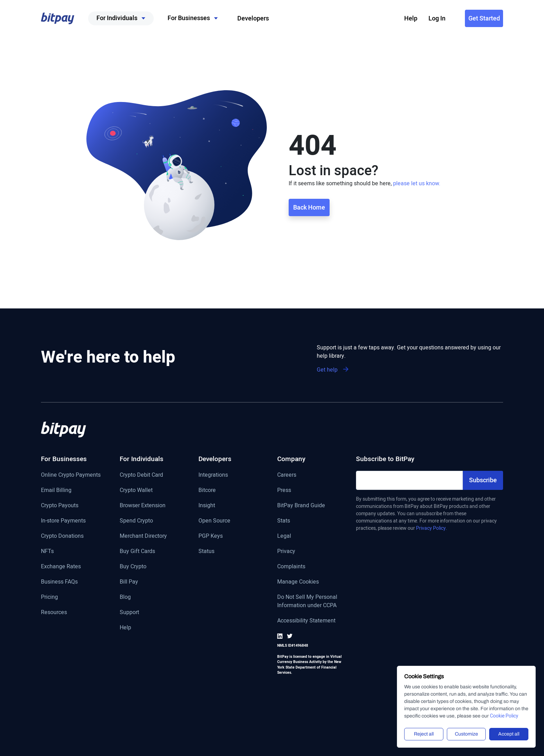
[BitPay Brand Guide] (311, 509)
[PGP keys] (215, 540)
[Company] (311, 463)
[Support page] (143, 616)
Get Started (484, 19)
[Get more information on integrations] (215, 478)
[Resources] (71, 616)
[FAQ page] (71, 585)
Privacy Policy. (432, 528)
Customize (466, 734)
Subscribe (483, 480)
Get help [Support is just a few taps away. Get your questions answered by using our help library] (333, 370)
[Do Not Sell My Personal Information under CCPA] (311, 605)
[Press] (311, 494)
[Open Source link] (215, 524)
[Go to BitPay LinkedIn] (281, 636)
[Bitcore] (215, 494)
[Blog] (143, 601)
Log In (437, 19)
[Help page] (143, 631)
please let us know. (417, 184)
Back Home (309, 208)
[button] (58, 18)
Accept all (509, 734)
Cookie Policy (504, 716)
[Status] (215, 555)
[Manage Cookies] (311, 585)
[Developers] (215, 463)
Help (411, 19)
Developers (253, 19)
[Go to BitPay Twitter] (290, 636)
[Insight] (215, 509)
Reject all (424, 734)
